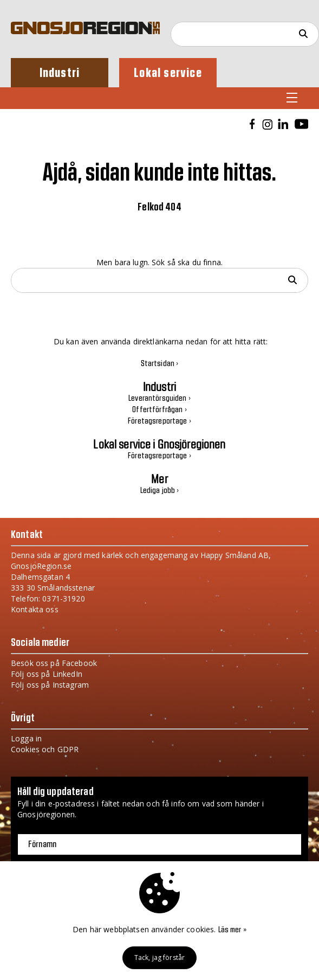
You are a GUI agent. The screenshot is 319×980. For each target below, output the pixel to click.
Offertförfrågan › (159, 410)
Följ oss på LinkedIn (47, 674)
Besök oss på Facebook (54, 663)
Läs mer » (232, 930)
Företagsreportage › (159, 421)
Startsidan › (160, 364)
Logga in (26, 738)
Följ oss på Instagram (50, 685)
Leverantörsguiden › (159, 399)
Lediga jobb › (160, 491)
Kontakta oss (35, 609)
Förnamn (42, 844)
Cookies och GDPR (45, 749)
